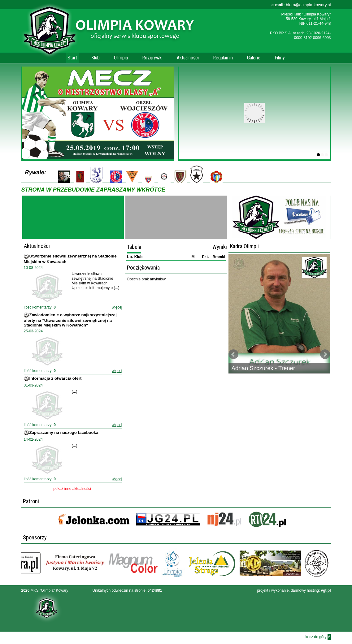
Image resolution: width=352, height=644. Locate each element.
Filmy (280, 58)
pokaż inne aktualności (72, 489)
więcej (117, 307)
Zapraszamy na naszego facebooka (64, 432)
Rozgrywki (152, 58)
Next (325, 354)
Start (72, 58)
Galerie (254, 58)
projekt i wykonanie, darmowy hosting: (294, 590)
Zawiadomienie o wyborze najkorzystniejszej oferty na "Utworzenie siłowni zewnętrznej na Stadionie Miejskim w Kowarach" (70, 320)
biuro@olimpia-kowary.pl (301, 5)
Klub (96, 58)
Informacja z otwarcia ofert (56, 378)
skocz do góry (317, 637)
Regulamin (223, 58)
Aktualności (188, 58)
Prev (233, 354)
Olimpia (121, 58)
